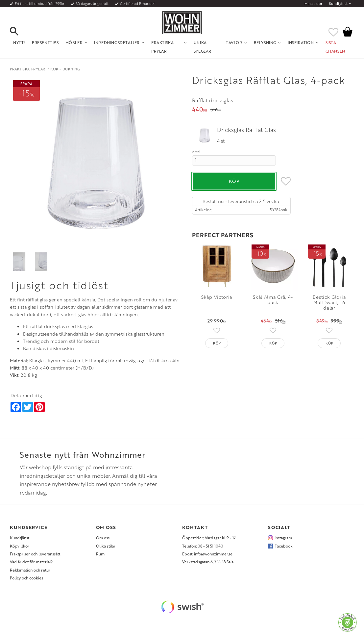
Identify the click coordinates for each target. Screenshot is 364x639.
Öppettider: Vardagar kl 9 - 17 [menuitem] (209, 538)
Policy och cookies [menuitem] (26, 578)
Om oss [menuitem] (103, 538)
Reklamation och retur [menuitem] (30, 570)
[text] (200, 110)
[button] (20, 32)
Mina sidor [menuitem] (313, 4)
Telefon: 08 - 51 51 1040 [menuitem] (203, 546)
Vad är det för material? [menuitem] (31, 562)
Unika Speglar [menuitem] (203, 47)
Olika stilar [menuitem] (106, 546)
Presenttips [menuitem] (45, 42)
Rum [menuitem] (100, 554)
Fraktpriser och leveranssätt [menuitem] (35, 554)
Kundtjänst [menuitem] (338, 4)
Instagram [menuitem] (283, 538)
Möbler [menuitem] (74, 42)
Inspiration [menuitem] (301, 42)
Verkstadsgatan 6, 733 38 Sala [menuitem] (208, 562)
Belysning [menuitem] (265, 42)
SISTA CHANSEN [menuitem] (335, 47)
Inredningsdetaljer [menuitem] (117, 42)
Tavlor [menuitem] (234, 42)
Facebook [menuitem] (284, 546)
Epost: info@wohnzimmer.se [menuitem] (207, 554)
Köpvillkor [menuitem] (20, 546)
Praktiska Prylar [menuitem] (162, 47)
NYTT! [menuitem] (19, 42)
